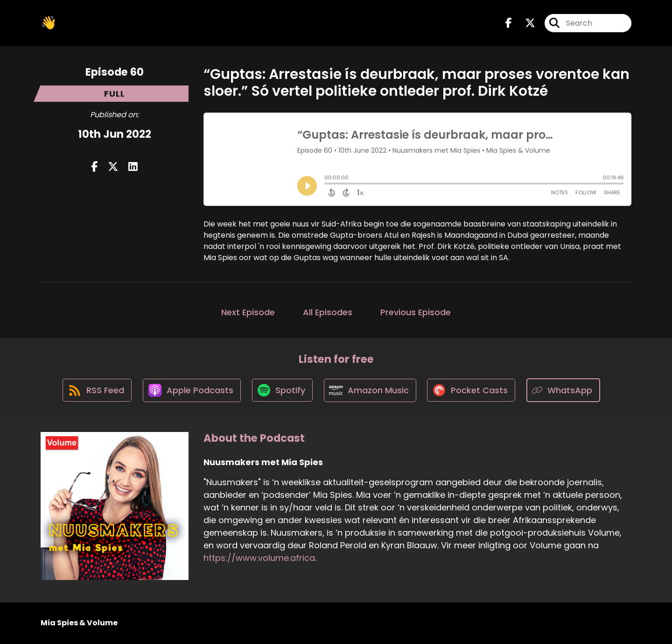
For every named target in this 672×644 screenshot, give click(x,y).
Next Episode (248, 312)
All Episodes (328, 312)
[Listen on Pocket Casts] (473, 391)
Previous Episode (416, 312)
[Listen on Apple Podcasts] (191, 391)
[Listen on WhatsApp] (566, 391)
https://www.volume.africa (259, 559)
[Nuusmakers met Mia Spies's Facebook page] (509, 23)
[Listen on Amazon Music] (371, 391)
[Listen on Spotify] (282, 391)
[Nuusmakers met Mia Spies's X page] (525, 23)
